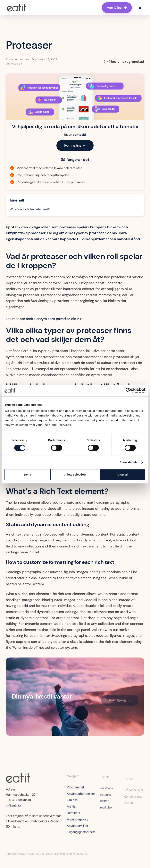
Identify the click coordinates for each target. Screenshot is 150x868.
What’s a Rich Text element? (30, 209)
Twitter (104, 805)
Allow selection (75, 474)
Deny (27, 474)
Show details (129, 462)
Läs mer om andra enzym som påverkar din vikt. (45, 319)
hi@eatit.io (13, 807)
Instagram (106, 798)
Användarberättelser (81, 796)
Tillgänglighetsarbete (81, 834)
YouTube (106, 811)
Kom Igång (75, 145)
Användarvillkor (77, 828)
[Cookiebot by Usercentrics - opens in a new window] (128, 391)
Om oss (72, 802)
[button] (140, 8)
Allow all (123, 474)
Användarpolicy (77, 822)
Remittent (73, 815)
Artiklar (72, 809)
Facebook (106, 792)
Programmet (75, 790)
